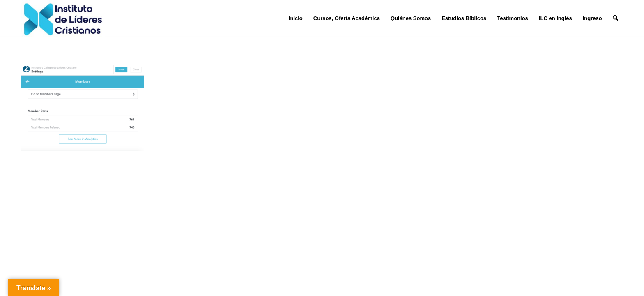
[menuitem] (296, 18)
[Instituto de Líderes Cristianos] (63, 18)
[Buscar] (615, 18)
